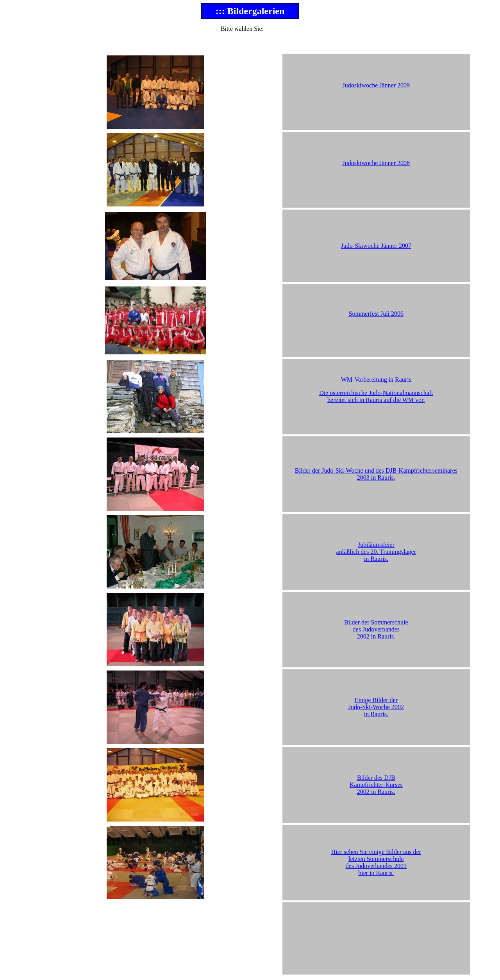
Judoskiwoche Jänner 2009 (376, 85)
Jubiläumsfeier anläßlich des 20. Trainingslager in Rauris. (376, 552)
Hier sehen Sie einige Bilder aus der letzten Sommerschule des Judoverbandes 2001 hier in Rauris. (376, 862)
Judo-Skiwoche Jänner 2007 (376, 246)
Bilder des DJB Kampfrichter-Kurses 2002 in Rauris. (376, 785)
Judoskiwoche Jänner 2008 (376, 163)
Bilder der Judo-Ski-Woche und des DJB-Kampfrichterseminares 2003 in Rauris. (376, 474)
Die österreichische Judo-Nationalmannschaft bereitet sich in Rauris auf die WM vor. (376, 396)
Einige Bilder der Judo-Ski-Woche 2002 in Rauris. (376, 707)
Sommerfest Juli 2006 (376, 314)
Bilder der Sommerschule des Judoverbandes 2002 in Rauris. (376, 629)
